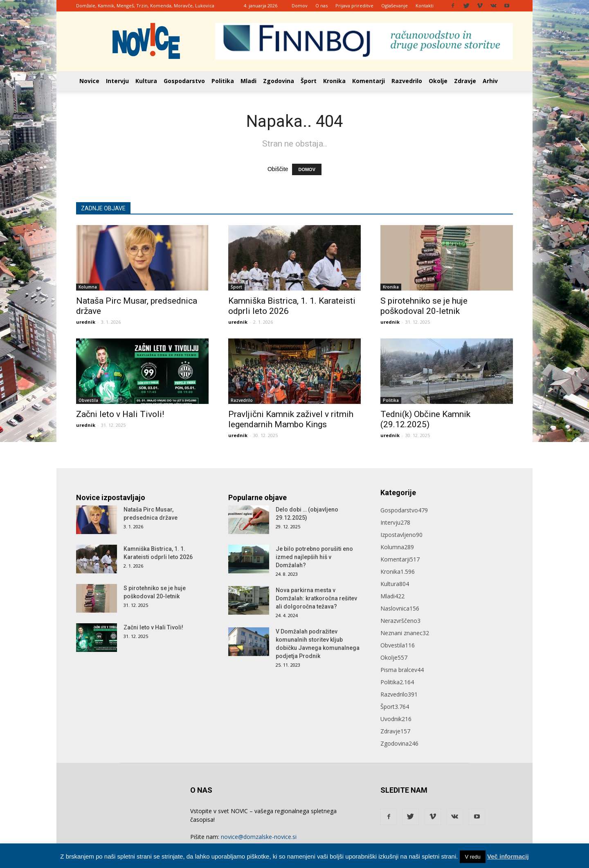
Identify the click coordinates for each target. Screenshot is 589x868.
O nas (321, 6)
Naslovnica (400, 608)
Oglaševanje (395, 6)
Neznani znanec (405, 633)
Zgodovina (279, 81)
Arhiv (490, 81)
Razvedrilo (407, 81)
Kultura (146, 81)
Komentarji (369, 81)
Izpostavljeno (401, 535)
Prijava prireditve (354, 6)
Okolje (438, 81)
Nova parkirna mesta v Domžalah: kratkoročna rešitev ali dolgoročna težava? (316, 598)
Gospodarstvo (184, 81)
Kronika (334, 81)
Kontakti (425, 6)
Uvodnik (396, 719)
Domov (300, 6)
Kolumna (88, 287)
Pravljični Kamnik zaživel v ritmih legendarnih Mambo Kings (291, 419)
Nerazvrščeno (400, 621)
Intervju (117, 81)
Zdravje (465, 81)
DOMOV (307, 169)
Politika (223, 81)
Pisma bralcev (402, 670)
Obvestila (88, 400)
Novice (89, 81)
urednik (86, 322)
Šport (309, 81)
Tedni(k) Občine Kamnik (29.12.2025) (425, 419)
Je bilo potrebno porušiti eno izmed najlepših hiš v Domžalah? (314, 557)
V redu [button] (472, 857)
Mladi (248, 81)
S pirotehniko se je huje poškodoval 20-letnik (424, 306)
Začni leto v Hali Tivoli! (120, 414)
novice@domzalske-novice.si (259, 837)
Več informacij (508, 856)
